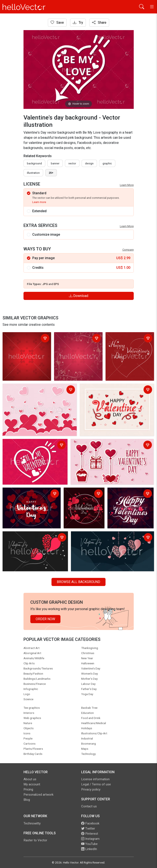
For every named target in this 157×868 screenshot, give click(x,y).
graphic (107, 163)
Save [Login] (57, 23)
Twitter (88, 829)
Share (99, 23)
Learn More (127, 185)
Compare (128, 250)
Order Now (45, 619)
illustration (33, 173)
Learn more (39, 202)
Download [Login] (79, 296)
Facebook (90, 823)
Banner (55, 163)
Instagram (90, 839)
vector (72, 163)
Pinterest (90, 834)
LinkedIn (89, 849)
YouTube (89, 844)
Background (34, 163)
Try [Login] (78, 23)
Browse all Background (78, 582)
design (89, 163)
